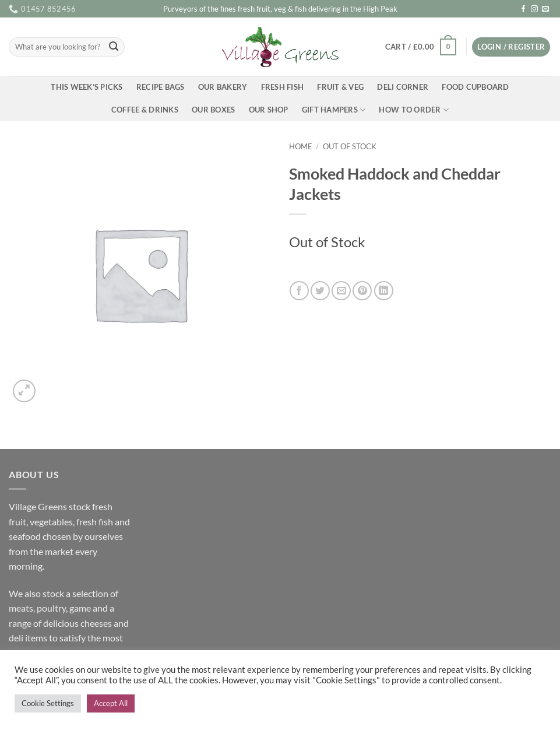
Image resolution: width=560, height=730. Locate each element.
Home (301, 146)
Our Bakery (223, 87)
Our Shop (269, 110)
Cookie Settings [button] (48, 703)
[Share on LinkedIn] (384, 291)
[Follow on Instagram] (534, 9)
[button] (420, 47)
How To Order (414, 110)
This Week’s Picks (87, 87)
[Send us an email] (545, 9)
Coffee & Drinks (145, 110)
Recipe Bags (161, 87)
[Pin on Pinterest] (362, 291)
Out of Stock (350, 146)
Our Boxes (213, 110)
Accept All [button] (111, 703)
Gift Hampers (334, 110)
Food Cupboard (475, 87)
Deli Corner (403, 87)
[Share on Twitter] (320, 291)
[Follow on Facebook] (523, 9)
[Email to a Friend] (341, 291)
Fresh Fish (283, 87)
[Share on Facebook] (299, 291)
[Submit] (114, 47)
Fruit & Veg (340, 87)
